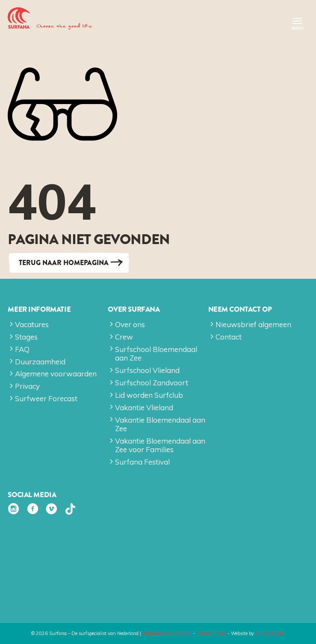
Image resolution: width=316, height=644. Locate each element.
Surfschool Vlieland (147, 370)
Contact (229, 337)
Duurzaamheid (40, 362)
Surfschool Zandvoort (152, 383)
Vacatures (32, 324)
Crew (124, 337)
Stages (26, 337)
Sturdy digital (270, 633)
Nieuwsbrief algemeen (253, 324)
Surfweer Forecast (46, 398)
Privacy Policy (211, 633)
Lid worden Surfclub (149, 395)
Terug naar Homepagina (64, 263)
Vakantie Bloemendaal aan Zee (160, 424)
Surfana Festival (142, 462)
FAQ (22, 349)
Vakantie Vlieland (144, 407)
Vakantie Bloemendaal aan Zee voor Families (160, 445)
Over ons (130, 324)
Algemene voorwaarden (56, 374)
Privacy (27, 386)
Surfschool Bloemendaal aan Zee (156, 353)
